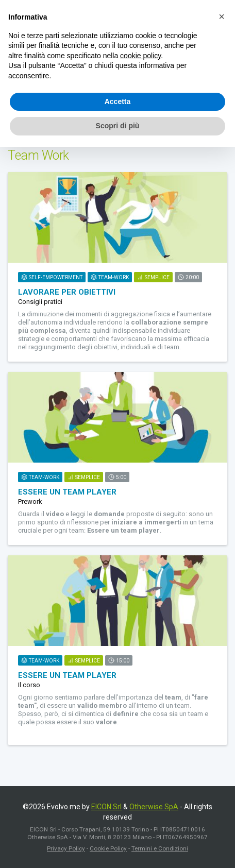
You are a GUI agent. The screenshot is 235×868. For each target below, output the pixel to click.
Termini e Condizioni (160, 848)
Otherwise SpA (154, 807)
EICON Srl (106, 807)
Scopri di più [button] (118, 126)
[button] (222, 16)
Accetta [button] (118, 101)
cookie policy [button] (140, 56)
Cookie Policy (108, 848)
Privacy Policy (66, 848)
